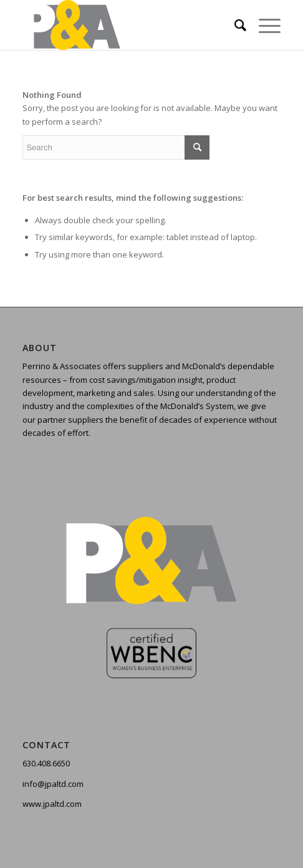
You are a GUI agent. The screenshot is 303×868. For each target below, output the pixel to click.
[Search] (234, 25)
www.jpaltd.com (52, 804)
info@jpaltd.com (53, 784)
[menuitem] (234, 25)
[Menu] (263, 25)
